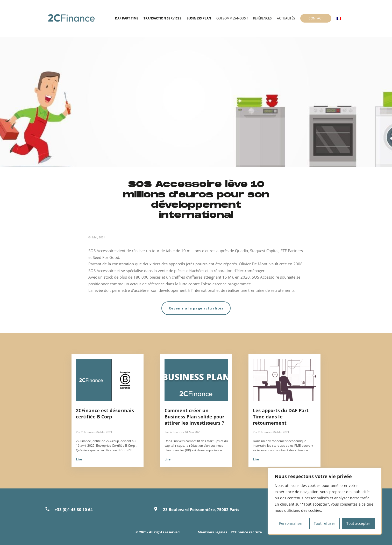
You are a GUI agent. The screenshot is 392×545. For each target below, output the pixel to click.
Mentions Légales (212, 532)
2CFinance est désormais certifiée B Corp (105, 413)
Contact (316, 18)
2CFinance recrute (246, 532)
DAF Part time (127, 18)
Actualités (286, 18)
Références (262, 18)
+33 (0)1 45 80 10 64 (74, 509)
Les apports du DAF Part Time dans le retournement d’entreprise (281, 420)
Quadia (241, 251)
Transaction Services (162, 18)
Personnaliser (291, 523)
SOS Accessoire (102, 251)
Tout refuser (325, 523)
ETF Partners (292, 251)
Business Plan (199, 18)
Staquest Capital (264, 251)
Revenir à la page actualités (196, 308)
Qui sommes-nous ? (232, 18)
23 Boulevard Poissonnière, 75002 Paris (201, 509)
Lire (79, 459)
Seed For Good (106, 257)
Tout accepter (358, 523)
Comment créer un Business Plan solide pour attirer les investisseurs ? (194, 417)
